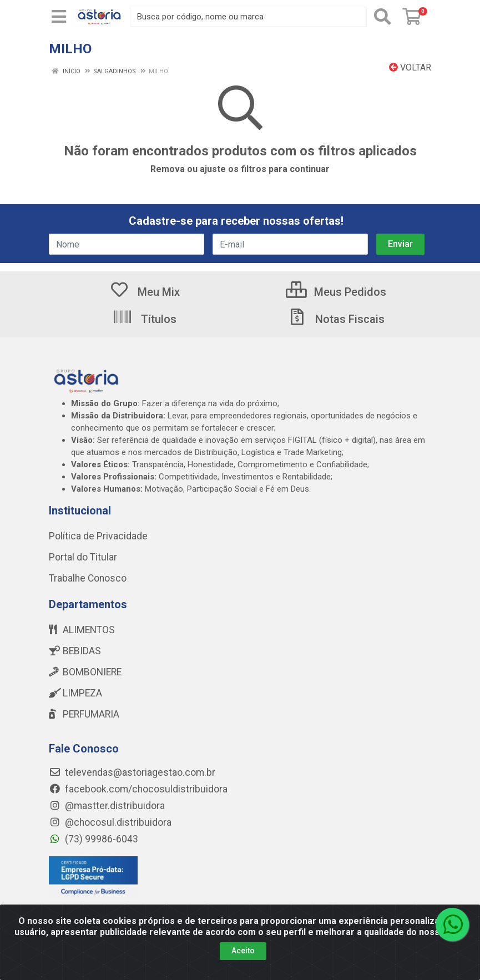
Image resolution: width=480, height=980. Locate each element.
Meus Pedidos (336, 292)
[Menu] (59, 17)
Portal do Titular (83, 557)
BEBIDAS (75, 651)
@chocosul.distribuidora (110, 822)
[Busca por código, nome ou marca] (248, 17)
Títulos (145, 319)
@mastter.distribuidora (107, 806)
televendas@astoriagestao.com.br (132, 772)
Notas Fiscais (336, 319)
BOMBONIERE (85, 672)
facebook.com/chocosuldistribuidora (138, 789)
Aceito (243, 951)
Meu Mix (145, 292)
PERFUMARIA (84, 714)
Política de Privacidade (98, 536)
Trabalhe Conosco (88, 578)
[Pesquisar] (382, 17)
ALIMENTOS (82, 630)
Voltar (410, 67)
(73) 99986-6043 (94, 839)
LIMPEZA (75, 693)
